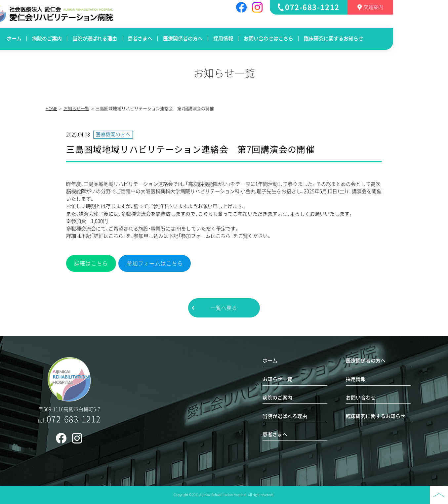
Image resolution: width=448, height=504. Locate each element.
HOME (51, 109)
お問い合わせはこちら (307, 39)
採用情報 (262, 39)
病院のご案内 (86, 39)
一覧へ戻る (224, 308)
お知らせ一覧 (76, 109)
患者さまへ (179, 39)
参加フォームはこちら (155, 263)
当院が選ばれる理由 (134, 39)
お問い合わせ (361, 398)
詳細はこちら (91, 263)
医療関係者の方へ (222, 39)
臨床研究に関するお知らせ (373, 39)
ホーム (53, 39)
